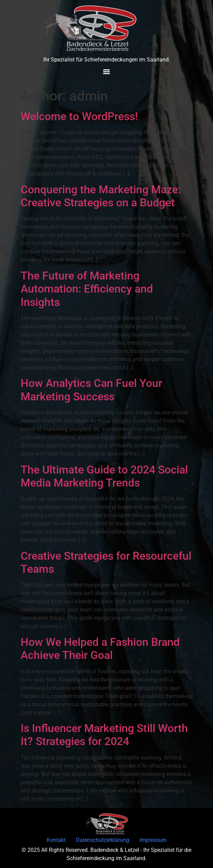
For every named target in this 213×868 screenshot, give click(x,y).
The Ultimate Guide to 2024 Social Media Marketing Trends (104, 476)
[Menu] (106, 72)
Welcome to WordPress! (79, 116)
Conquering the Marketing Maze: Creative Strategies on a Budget (101, 196)
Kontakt (56, 840)
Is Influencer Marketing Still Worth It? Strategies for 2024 (104, 735)
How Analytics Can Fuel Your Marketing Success (91, 390)
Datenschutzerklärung (103, 840)
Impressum (153, 840)
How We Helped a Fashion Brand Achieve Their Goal (100, 649)
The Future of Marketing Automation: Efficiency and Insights (87, 289)
